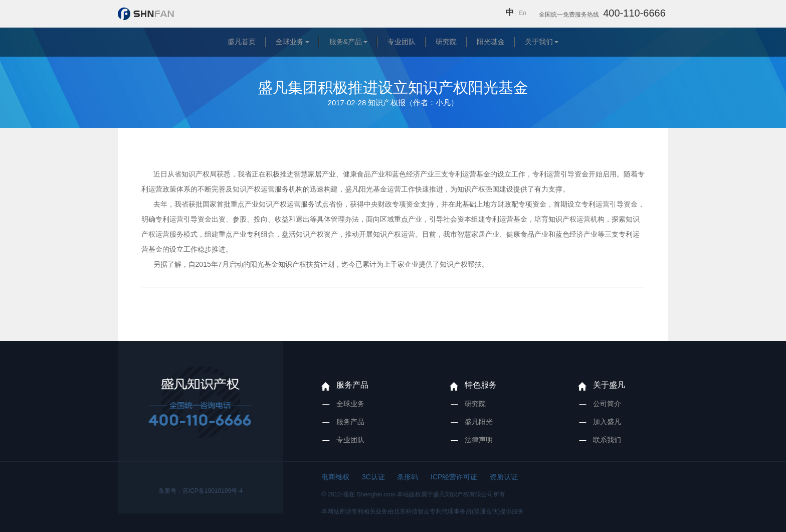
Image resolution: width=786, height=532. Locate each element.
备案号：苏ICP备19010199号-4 (201, 491)
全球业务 (290, 42)
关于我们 (539, 42)
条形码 (408, 477)
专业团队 (402, 42)
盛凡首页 (242, 42)
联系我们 (607, 440)
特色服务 (481, 385)
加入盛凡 (607, 422)
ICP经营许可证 (454, 477)
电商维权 (335, 477)
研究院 (446, 42)
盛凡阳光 (479, 422)
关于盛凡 (609, 385)
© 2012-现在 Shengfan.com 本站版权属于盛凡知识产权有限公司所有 (413, 494)
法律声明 (479, 440)
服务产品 (352, 385)
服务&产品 (346, 42)
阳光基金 (491, 42)
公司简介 (607, 404)
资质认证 (504, 477)
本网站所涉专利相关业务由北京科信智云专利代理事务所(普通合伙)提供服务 (423, 511)
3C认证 (373, 477)
